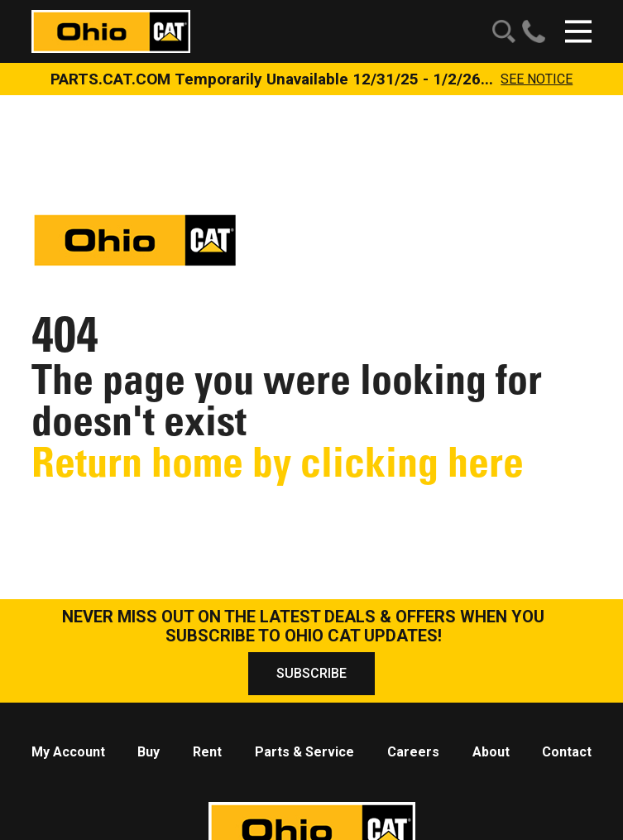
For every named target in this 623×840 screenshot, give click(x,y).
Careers (413, 752)
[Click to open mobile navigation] (578, 31)
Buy (149, 752)
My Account (68, 752)
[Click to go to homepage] (111, 30)
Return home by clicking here (278, 462)
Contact (567, 752)
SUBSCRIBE (311, 673)
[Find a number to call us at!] (530, 31)
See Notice (537, 79)
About (491, 752)
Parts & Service (304, 752)
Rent (207, 752)
